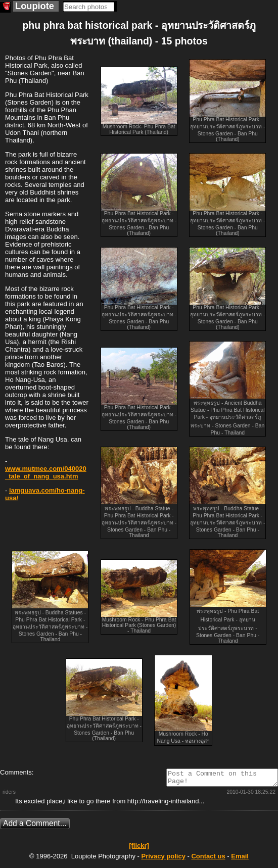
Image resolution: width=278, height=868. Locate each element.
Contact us (208, 859)
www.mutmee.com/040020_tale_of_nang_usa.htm (46, 472)
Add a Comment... (35, 826)
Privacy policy (163, 859)
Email (240, 859)
